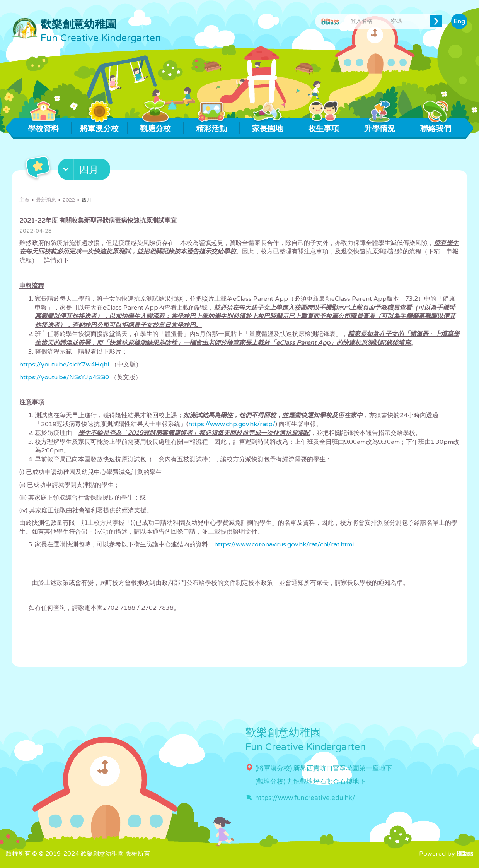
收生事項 (323, 126)
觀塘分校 (156, 126)
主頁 (24, 200)
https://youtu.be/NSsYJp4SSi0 (64, 377)
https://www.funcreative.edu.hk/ (305, 798)
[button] (85, 171)
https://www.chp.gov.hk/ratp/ (232, 424)
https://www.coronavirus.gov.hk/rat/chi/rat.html (284, 544)
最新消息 (46, 200)
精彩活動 (212, 126)
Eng (459, 21)
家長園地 (267, 126)
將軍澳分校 (99, 126)
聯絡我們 (436, 126)
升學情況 (379, 126)
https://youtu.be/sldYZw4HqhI (64, 365)
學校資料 (43, 126)
